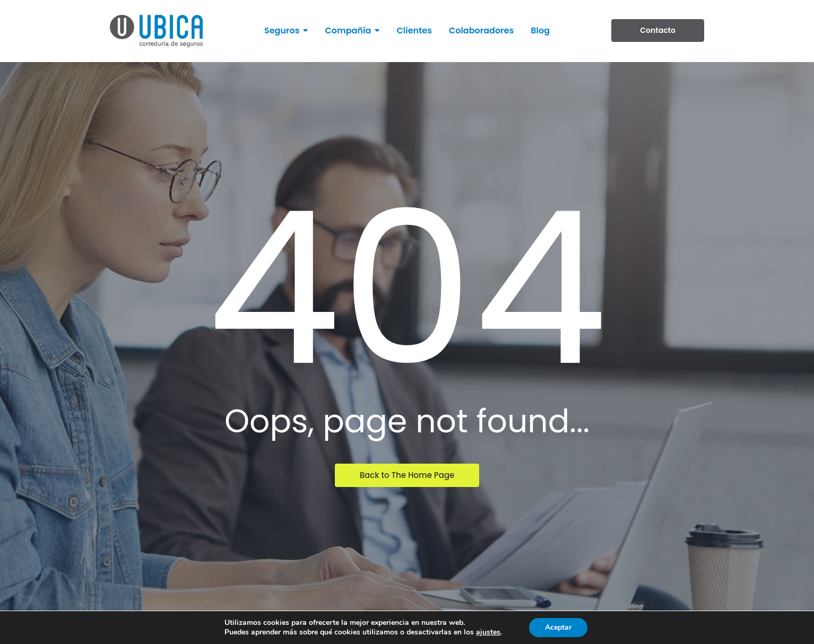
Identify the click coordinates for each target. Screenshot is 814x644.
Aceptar (558, 627)
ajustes (488, 632)
